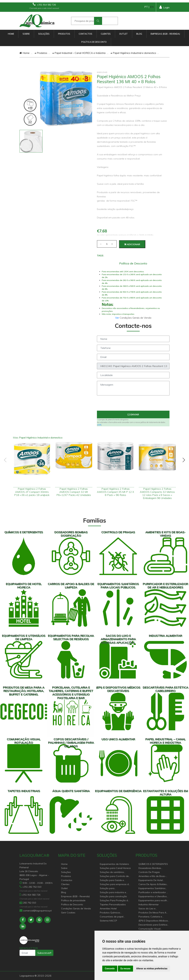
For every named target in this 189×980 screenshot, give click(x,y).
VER (99, 425)
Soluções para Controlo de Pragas (114, 876)
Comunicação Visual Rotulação (149, 929)
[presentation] (133, 404)
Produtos (64, 34)
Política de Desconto (94, 42)
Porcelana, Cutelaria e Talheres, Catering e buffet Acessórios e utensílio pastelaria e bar (153, 917)
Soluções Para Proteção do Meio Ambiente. (115, 901)
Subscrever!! (44, 953)
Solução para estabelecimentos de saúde (114, 889)
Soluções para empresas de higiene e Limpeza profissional (115, 884)
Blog (139, 34)
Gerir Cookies (68, 913)
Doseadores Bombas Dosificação (150, 868)
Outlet (123, 34)
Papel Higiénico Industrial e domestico (133, 53)
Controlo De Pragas (149, 872)
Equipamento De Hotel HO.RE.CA (151, 880)
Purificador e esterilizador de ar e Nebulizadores (154, 893)
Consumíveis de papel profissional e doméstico (113, 917)
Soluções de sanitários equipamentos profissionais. (115, 872)
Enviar (133, 415)
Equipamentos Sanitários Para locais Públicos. (152, 889)
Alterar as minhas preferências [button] (152, 969)
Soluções (44, 34)
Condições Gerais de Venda (76, 909)
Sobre (26, 34)
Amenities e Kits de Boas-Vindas (152, 876)
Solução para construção (113, 896)
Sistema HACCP (108, 921)
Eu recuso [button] (125, 969)
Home (11, 34)
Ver (117, 318)
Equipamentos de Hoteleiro (114, 864)
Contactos (85, 34)
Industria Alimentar (149, 904)
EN (152, 7)
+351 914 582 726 (44, 4)
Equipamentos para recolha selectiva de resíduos (153, 901)
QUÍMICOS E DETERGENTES (153, 864)
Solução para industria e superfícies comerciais (113, 893)
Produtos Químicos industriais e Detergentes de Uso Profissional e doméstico (115, 913)
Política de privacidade (73, 900)
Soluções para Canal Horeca (115, 868)
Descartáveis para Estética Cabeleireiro (153, 925)
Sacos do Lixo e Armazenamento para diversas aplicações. (151, 909)
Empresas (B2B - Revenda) (165, 34)
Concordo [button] (110, 969)
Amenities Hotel (108, 909)
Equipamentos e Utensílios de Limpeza (153, 897)
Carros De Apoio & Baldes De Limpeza (153, 884)
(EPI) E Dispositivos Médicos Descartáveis (153, 921)
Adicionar (132, 244)
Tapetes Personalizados (113, 904)
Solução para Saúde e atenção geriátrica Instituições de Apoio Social (114, 880)
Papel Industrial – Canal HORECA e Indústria (79, 53)
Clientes (106, 34)
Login (164, 7)
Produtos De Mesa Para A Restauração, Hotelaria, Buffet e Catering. (152, 913)
